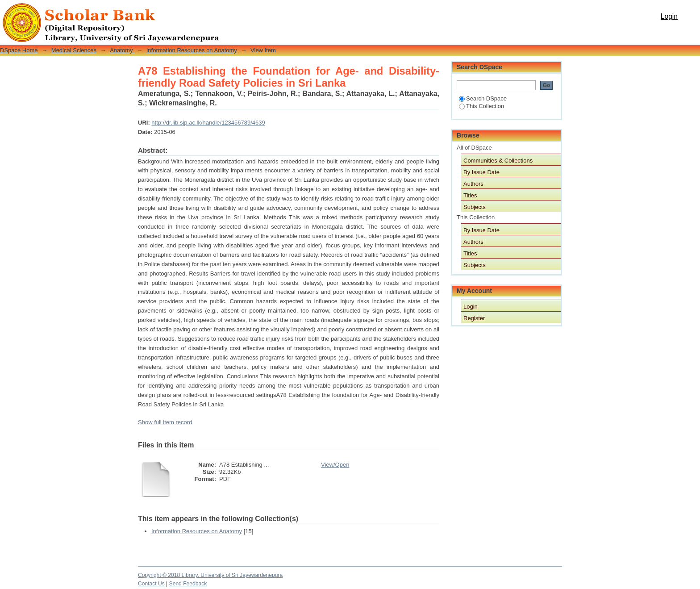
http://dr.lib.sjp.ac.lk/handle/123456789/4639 (208, 123)
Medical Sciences (74, 50)
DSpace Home (19, 50)
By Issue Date (481, 172)
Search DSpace (483, 98)
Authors (473, 184)
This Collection (481, 106)
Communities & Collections (498, 161)
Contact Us (151, 584)
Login (669, 16)
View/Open (335, 465)
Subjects (475, 207)
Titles (470, 195)
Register (474, 318)
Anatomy (122, 50)
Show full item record (165, 422)
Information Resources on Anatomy (192, 50)
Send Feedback (188, 584)
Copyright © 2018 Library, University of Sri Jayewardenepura (210, 575)
